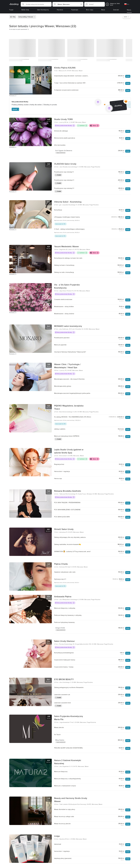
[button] (36, 4)
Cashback (82, 125)
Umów (128, 76)
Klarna (94, 126)
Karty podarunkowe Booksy (65, 125)
